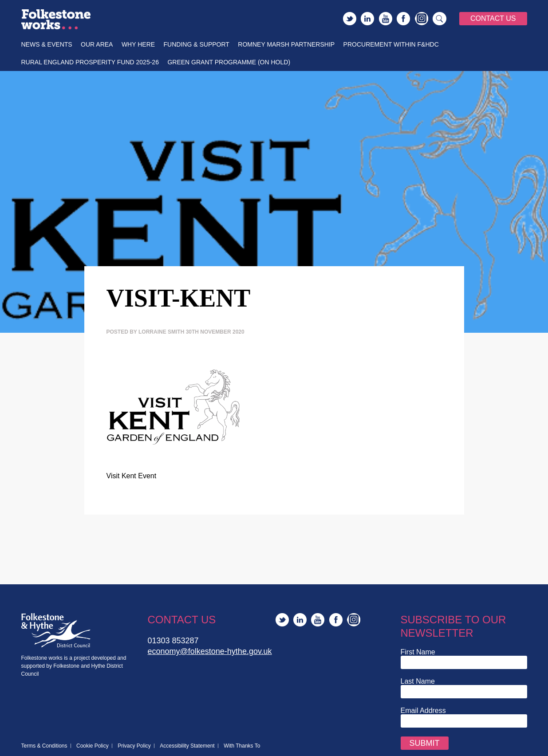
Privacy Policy (134, 746)
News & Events (47, 44)
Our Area (97, 44)
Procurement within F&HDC (391, 44)
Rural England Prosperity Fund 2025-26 (90, 62)
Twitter (350, 19)
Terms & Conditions (44, 746)
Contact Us (493, 18)
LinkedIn (367, 19)
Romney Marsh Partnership (286, 44)
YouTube (386, 19)
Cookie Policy (93, 746)
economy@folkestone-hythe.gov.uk (210, 651)
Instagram (422, 19)
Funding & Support (197, 44)
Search (440, 19)
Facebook (403, 19)
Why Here (138, 44)
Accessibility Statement (187, 746)
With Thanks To (242, 746)
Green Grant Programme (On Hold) (229, 62)
